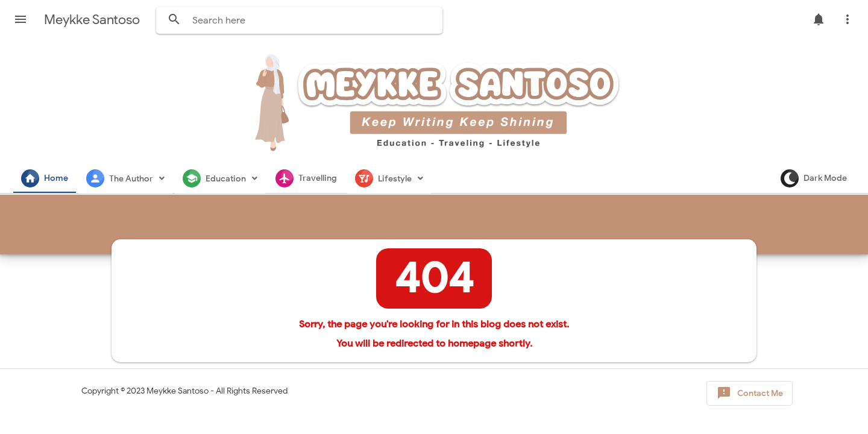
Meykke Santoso (178, 391)
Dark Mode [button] (814, 178)
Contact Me (750, 393)
